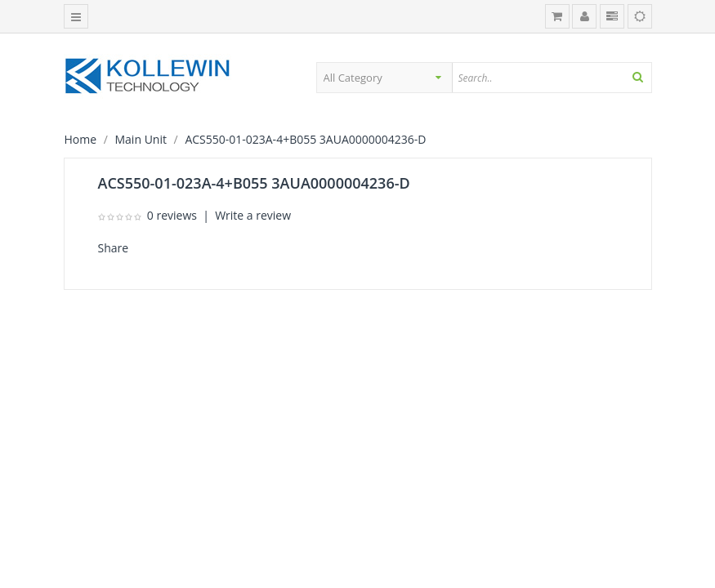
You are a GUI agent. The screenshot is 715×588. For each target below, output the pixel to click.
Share (114, 248)
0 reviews (172, 215)
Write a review (253, 215)
